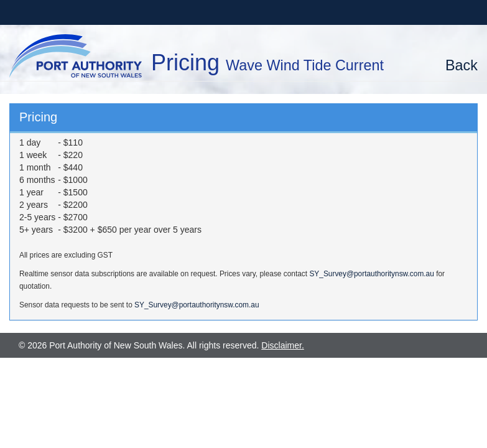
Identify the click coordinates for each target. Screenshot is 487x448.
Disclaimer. (282, 345)
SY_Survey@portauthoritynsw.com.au (371, 274)
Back (461, 65)
